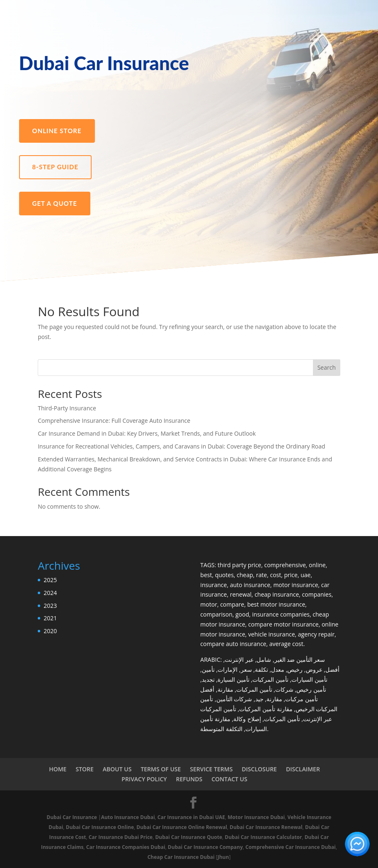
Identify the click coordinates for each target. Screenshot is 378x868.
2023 (50, 606)
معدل (278, 669)
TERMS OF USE (161, 769)
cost (275, 575)
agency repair (316, 634)
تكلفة (262, 669)
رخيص (295, 669)
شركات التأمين (234, 699)
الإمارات (228, 669)
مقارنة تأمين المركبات (266, 709)
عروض (314, 669)
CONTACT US (229, 779)
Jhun (223, 857)
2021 (50, 618)
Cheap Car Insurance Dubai (181, 857)
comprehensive (285, 565)
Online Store (57, 131)
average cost (286, 644)
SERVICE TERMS (211, 769)
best (206, 575)
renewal (241, 594)
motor (209, 604)
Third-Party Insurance (67, 408)
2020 (50, 631)
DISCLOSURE (259, 769)
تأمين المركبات (270, 679)
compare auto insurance (233, 644)
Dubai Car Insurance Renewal (266, 827)
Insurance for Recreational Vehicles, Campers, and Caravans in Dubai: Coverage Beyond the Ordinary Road (181, 446)
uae (305, 575)
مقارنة (225, 689)
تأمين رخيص (311, 689)
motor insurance (296, 585)
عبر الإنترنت (239, 660)
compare (232, 604)
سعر (246, 669)
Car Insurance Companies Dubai (126, 847)
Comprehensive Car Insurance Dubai (291, 847)
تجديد (208, 679)
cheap (245, 575)
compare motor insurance (283, 624)
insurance (213, 585)
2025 (50, 580)
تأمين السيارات (309, 679)
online (317, 565)
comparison (216, 614)
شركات (284, 689)
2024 (50, 593)
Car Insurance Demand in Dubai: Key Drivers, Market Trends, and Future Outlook (147, 433)
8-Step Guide (55, 167)
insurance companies (281, 614)
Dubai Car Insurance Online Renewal (182, 827)
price (291, 575)
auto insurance (250, 585)
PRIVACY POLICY (144, 779)
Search (327, 367)
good (242, 614)
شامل (264, 660)
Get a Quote (55, 203)
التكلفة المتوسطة (221, 729)
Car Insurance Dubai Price (121, 837)
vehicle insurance (272, 634)
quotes (224, 575)
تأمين (208, 669)
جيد (259, 699)
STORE (84, 769)
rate (262, 575)
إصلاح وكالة (247, 719)
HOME (58, 769)
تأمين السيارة (234, 679)
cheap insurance (277, 594)
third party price (239, 565)
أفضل (332, 669)
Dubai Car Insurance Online (100, 827)
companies (317, 594)
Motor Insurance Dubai (256, 817)
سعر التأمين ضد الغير (300, 660)
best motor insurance (276, 604)
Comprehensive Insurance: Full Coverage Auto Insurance (114, 421)
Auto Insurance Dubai (128, 817)
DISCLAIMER (303, 769)
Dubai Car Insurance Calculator (263, 837)
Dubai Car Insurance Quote (189, 837)
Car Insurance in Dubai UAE (191, 817)
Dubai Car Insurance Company (205, 847)
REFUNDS (189, 779)
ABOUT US (117, 769)
